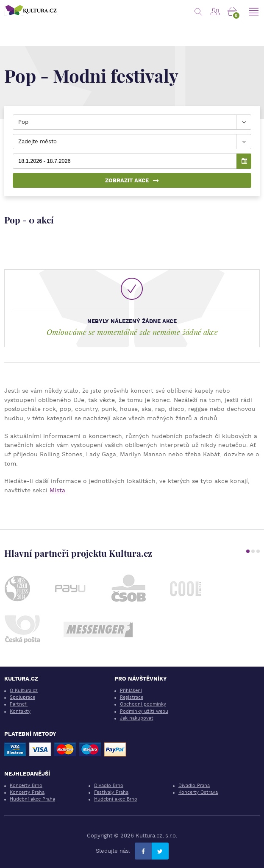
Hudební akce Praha (32, 799)
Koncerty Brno (26, 786)
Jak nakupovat (137, 718)
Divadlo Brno (109, 786)
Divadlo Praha (194, 786)
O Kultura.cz (24, 691)
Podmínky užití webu (144, 711)
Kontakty (20, 711)
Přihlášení (131, 691)
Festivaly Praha (111, 792)
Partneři (19, 704)
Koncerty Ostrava (198, 792)
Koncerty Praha (27, 792)
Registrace (132, 697)
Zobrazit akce (132, 180)
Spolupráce (22, 697)
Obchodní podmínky (143, 704)
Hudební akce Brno (116, 799)
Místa (57, 490)
